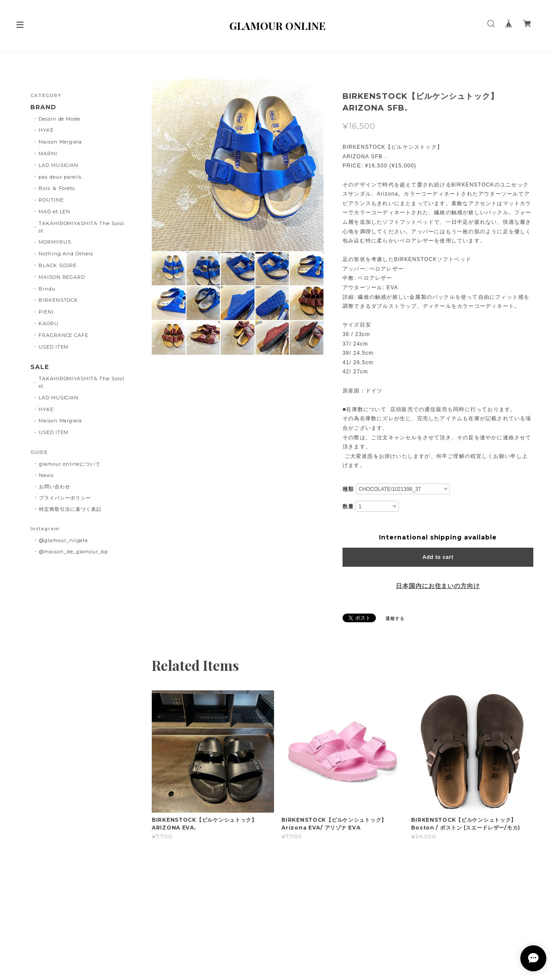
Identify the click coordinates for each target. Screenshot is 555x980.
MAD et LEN (55, 212)
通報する (395, 619)
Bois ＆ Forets (57, 188)
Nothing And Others (66, 254)
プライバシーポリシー (65, 498)
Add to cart (438, 557)
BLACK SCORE (58, 265)
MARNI (48, 154)
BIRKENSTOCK (59, 300)
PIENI (46, 312)
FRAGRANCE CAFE (64, 335)
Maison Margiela (60, 142)
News (46, 475)
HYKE (46, 130)
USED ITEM (54, 347)
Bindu (47, 289)
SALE (40, 367)
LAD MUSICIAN (59, 165)
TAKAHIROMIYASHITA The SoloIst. (82, 382)
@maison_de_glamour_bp (73, 552)
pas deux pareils (60, 177)
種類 (348, 489)
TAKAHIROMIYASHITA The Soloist (82, 227)
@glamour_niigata (64, 540)
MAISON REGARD (62, 277)
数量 (348, 506)
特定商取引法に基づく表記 (70, 509)
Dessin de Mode (59, 119)
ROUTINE (51, 200)
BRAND (43, 107)
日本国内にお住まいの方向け (438, 586)
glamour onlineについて (70, 464)
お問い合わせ (55, 487)
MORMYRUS (55, 242)
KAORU (49, 323)
